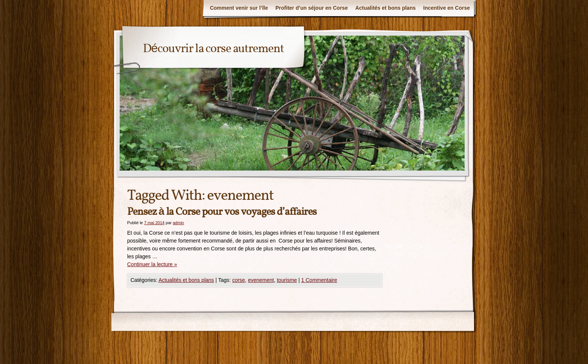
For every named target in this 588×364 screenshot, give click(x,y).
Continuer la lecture (152, 264)
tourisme (287, 280)
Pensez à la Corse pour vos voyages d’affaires (222, 212)
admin (178, 223)
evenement (261, 280)
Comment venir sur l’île (239, 8)
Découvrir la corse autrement (213, 49)
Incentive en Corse (447, 8)
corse (238, 280)
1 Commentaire (319, 280)
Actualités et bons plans (385, 8)
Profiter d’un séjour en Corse (312, 8)
